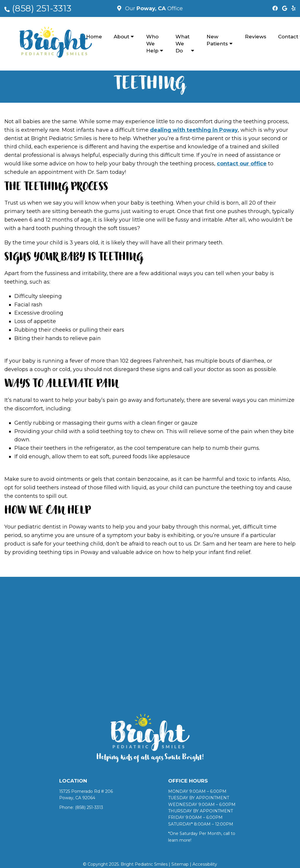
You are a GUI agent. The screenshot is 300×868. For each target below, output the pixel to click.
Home (94, 37)
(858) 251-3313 (42, 8)
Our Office (153, 8)
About (121, 37)
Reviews (256, 37)
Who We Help (152, 44)
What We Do (183, 44)
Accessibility (205, 864)
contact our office (242, 164)
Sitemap (180, 864)
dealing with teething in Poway (194, 130)
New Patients (217, 40)
